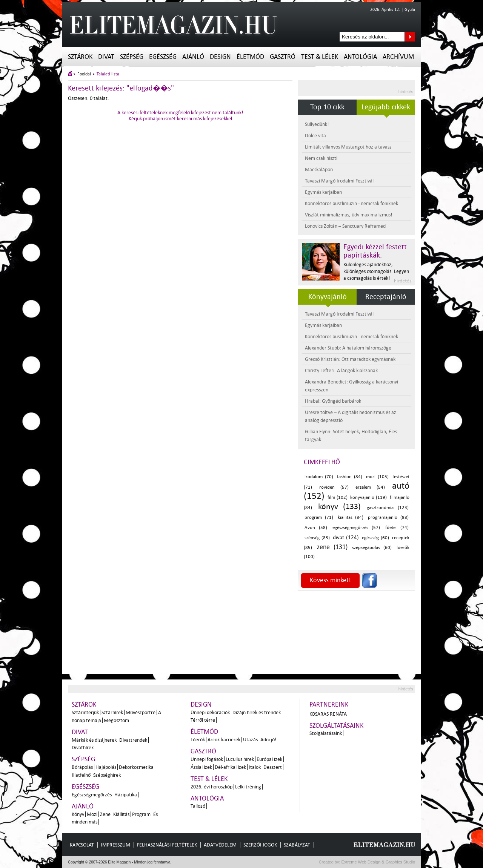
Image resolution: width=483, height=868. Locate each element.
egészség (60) (375, 538)
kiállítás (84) (351, 518)
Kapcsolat (82, 845)
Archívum (398, 57)
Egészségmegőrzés (92, 795)
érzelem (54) (370, 487)
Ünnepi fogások (207, 759)
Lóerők (198, 740)
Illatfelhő (81, 775)
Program (141, 814)
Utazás (250, 740)
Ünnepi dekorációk (210, 712)
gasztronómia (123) (388, 508)
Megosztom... (119, 720)
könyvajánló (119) (368, 498)
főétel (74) (397, 528)
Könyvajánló (328, 297)
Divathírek (83, 748)
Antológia (360, 57)
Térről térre (203, 720)
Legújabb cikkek (386, 107)
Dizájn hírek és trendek (257, 712)
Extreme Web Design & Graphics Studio (378, 862)
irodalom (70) (319, 477)
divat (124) (346, 538)
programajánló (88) (388, 518)
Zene (105, 814)
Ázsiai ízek (201, 767)
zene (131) (332, 547)
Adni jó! (268, 740)
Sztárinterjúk (85, 712)
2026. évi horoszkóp (212, 787)
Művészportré (141, 712)
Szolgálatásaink (326, 733)
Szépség (132, 57)
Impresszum (115, 845)
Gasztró (283, 57)
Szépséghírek (107, 775)
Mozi (92, 814)
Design (220, 57)
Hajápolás (106, 767)
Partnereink (329, 705)
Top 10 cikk (327, 107)
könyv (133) (340, 506)
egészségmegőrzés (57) (356, 528)
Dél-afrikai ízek (230, 767)
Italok (255, 767)
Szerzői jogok (260, 845)
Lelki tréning (248, 787)
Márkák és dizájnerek (94, 740)
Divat (106, 57)
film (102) (338, 498)
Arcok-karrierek (224, 740)
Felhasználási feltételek (167, 845)
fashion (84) (350, 477)
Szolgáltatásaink (336, 726)
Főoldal (84, 74)
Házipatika (126, 795)
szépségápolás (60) (372, 548)
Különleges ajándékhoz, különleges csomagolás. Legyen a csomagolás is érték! (376, 271)
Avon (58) (316, 528)
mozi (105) (377, 477)
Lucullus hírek (240, 759)
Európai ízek (269, 759)
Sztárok (80, 57)
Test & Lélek (320, 57)
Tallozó (198, 806)
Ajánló (193, 57)
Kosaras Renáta (328, 714)
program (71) (319, 518)
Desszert (273, 767)
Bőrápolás (82, 767)
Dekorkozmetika (136, 767)
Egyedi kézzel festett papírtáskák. (375, 251)
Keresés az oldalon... (410, 37)
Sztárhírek (112, 712)
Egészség (163, 57)
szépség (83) (317, 538)
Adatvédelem (220, 845)
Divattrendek (133, 740)
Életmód (250, 57)
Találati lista (108, 74)
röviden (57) (334, 487)
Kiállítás (121, 814)
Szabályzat (297, 845)
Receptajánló (386, 297)
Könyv (78, 814)
